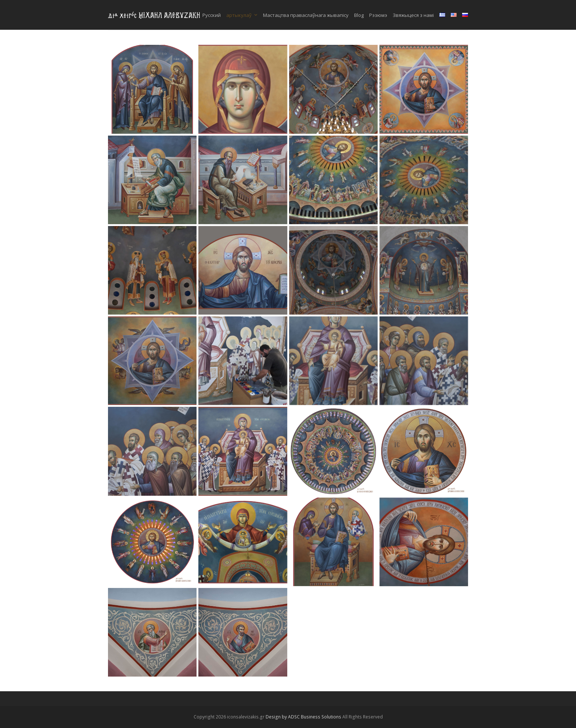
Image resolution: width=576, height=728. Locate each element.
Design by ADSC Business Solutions (303, 717)
